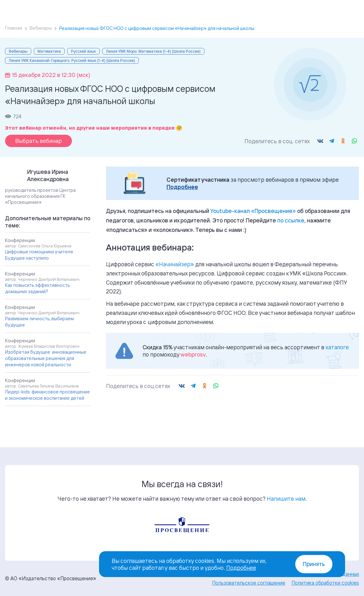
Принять (314, 564)
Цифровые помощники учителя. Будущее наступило (39, 255)
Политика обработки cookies (325, 583)
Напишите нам (286, 499)
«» (253, 211)
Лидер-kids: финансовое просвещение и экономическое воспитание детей (47, 395)
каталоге (337, 347)
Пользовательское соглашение (249, 583)
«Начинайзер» (175, 264)
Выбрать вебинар (38, 141)
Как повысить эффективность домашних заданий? (37, 288)
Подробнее (182, 187)
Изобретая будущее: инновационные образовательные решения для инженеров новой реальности (46, 358)
